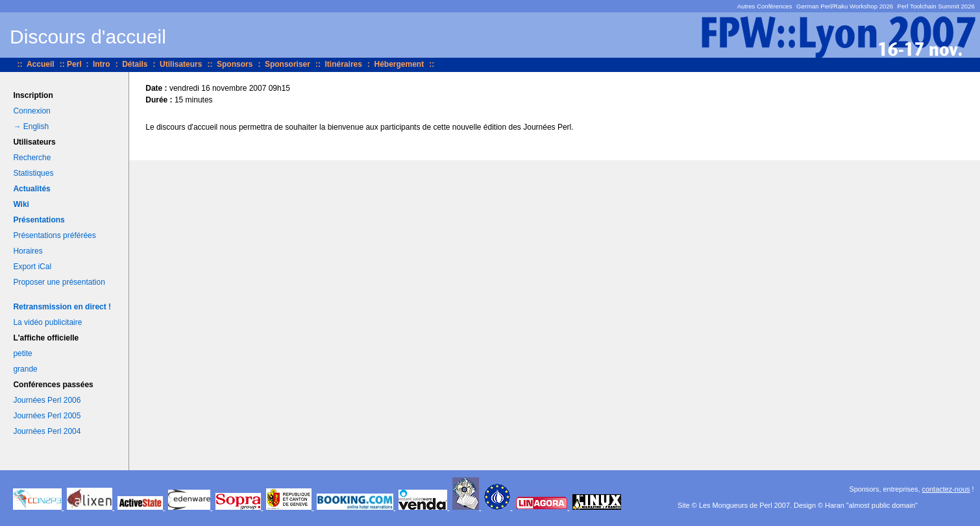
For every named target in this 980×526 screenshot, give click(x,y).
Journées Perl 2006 (47, 400)
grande (25, 369)
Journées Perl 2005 (47, 416)
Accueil (41, 64)
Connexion (31, 111)
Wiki (21, 204)
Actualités (31, 189)
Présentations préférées (54, 235)
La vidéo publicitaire (47, 322)
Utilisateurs (181, 64)
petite (22, 353)
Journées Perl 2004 (47, 431)
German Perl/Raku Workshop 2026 (845, 6)
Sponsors (235, 64)
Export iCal (32, 267)
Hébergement (399, 64)
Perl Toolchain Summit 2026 (936, 6)
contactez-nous (946, 489)
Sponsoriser (288, 64)
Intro (102, 64)
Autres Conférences (765, 6)
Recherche (32, 158)
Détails (135, 64)
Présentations (39, 220)
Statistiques (33, 173)
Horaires (28, 251)
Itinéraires (344, 64)
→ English (31, 126)
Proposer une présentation (59, 282)
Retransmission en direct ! (62, 307)
